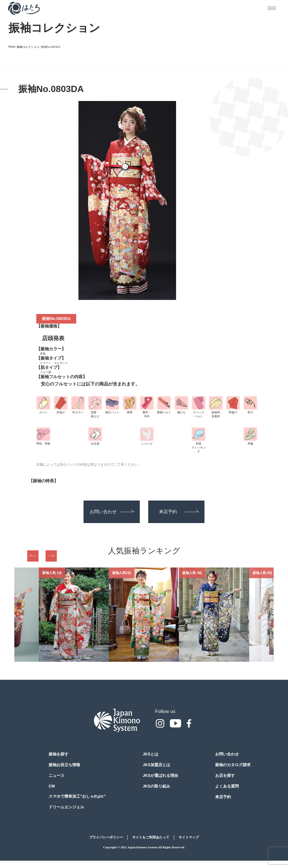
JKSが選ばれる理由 (160, 775)
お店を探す (225, 775)
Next (51, 556)
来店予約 (179, 512)
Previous (33, 556)
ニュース (57, 775)
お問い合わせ (112, 512)
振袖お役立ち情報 (64, 765)
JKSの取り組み (157, 786)
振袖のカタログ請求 (233, 765)
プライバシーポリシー (106, 837)
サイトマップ (189, 837)
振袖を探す (58, 754)
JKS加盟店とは (157, 765)
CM (52, 786)
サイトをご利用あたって (151, 837)
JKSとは (151, 754)
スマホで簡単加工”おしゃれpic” (77, 796)
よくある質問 (227, 786)
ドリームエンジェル (66, 807)
